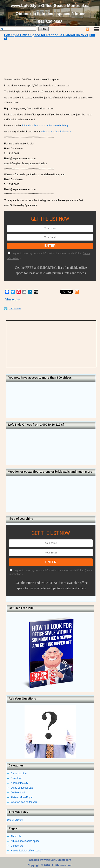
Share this (12, 299)
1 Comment (15, 309)
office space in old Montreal (56, 132)
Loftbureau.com (62, 865)
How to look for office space (26, 851)
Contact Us (17, 846)
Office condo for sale (22, 788)
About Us (16, 836)
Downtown (16, 778)
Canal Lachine (19, 774)
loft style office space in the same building (45, 126)
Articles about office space (25, 841)
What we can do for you (24, 802)
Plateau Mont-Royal (22, 797)
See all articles (15, 820)
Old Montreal (18, 793)
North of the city (19, 783)
